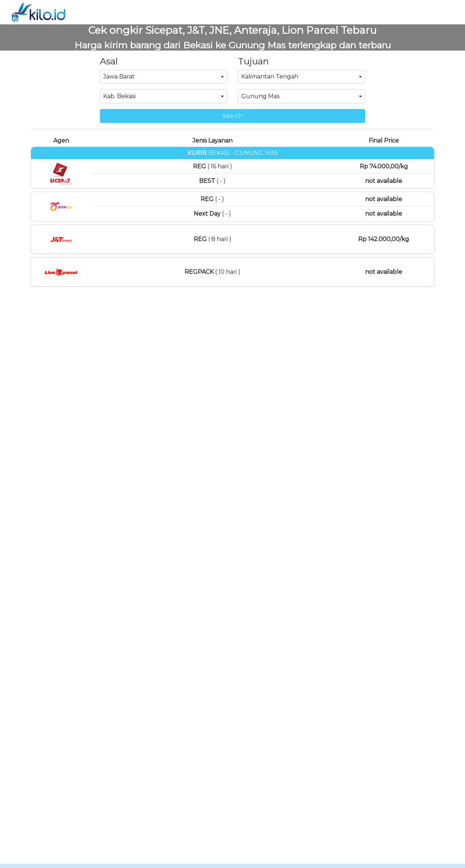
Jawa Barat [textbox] (119, 77)
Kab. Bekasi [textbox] (119, 96)
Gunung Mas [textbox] (260, 96)
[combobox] (163, 77)
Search (232, 116)
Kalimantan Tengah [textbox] (270, 77)
